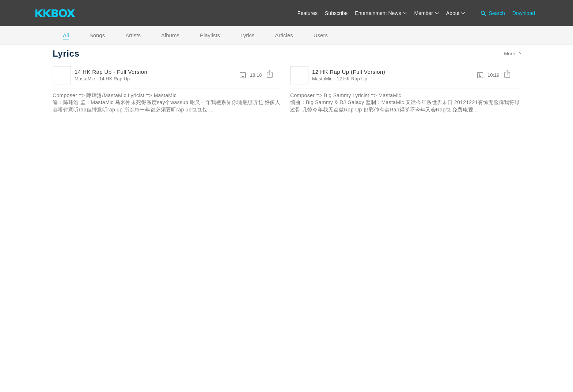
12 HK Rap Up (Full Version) (349, 72)
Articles (284, 35)
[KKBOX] (55, 13)
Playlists (210, 35)
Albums (170, 35)
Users (321, 35)
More (510, 54)
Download (524, 13)
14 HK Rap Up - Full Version (111, 72)
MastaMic (85, 79)
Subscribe (336, 13)
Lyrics (248, 35)
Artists (133, 35)
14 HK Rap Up (114, 79)
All (66, 35)
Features (308, 13)
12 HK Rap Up (352, 79)
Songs (97, 35)
